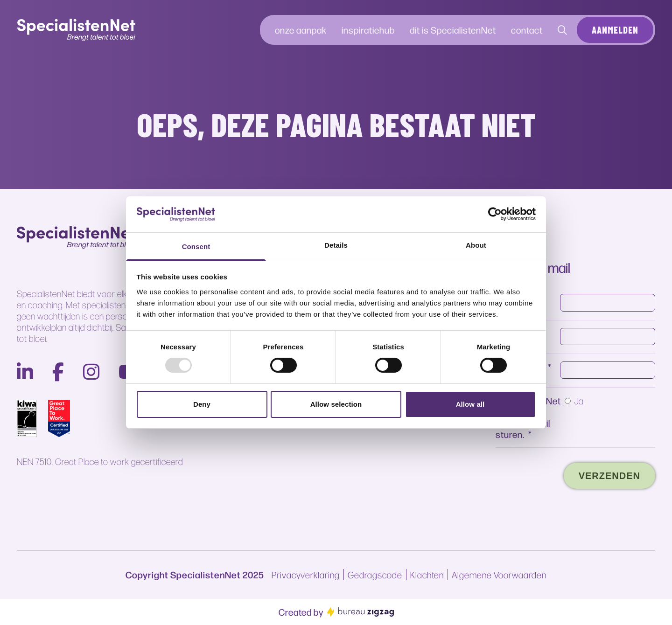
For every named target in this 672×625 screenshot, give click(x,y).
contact (527, 30)
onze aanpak (301, 30)
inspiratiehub (368, 30)
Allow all (470, 404)
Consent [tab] (196, 247)
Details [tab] (336, 245)
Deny (202, 404)
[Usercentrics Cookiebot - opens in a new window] (495, 214)
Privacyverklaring (306, 575)
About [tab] (476, 245)
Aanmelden (615, 30)
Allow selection (336, 404)
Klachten (427, 575)
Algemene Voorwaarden (499, 575)
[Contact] (563, 30)
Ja (579, 401)
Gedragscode (375, 575)
